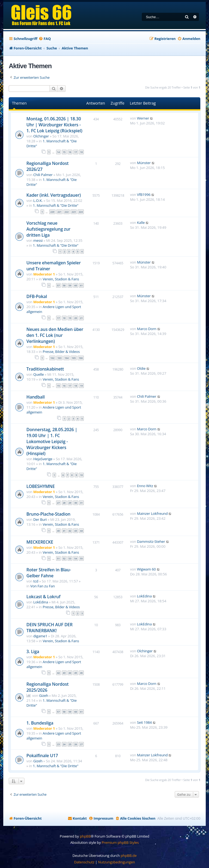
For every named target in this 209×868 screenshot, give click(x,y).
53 (70, 558)
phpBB (85, 836)
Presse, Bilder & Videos (61, 352)
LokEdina (41, 602)
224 (81, 212)
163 (59, 358)
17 (76, 152)
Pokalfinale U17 (42, 756)
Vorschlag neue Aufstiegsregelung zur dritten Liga (48, 229)
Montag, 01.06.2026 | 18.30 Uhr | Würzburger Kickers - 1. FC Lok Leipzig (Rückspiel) (54, 125)
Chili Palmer (43, 175)
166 (81, 358)
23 (59, 744)
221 (59, 212)
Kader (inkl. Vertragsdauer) (54, 195)
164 (67, 358)
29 (70, 503)
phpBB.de (129, 856)
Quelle (39, 374)
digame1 (40, 636)
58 (64, 285)
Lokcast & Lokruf (43, 597)
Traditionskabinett (45, 369)
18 (81, 152)
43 (76, 531)
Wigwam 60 (146, 569)
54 (76, 558)
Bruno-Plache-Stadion (48, 514)
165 (74, 358)
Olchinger (41, 136)
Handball (36, 397)
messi (38, 240)
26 (76, 744)
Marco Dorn (147, 329)
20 (76, 318)
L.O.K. (38, 200)
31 (81, 503)
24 (64, 744)
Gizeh (44, 695)
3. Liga (33, 651)
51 (59, 558)
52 (64, 558)
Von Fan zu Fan (42, 586)
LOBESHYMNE (41, 486)
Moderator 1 (44, 274)
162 (52, 358)
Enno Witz (145, 486)
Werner (143, 118)
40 (59, 531)
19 (70, 318)
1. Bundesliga (40, 723)
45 (76, 673)
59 (70, 285)
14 (59, 152)
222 (67, 212)
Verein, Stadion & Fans (61, 279)
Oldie (141, 368)
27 (59, 503)
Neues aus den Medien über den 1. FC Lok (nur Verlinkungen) (55, 335)
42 (70, 531)
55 (81, 558)
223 (74, 212)
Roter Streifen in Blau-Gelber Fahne (49, 573)
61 (81, 285)
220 (52, 212)
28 (64, 503)
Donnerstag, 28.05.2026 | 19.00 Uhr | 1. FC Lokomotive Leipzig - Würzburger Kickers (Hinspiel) (52, 441)
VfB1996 (144, 195)
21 (81, 318)
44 (81, 531)
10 (81, 475)
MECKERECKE (40, 542)
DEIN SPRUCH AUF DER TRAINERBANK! (50, 628)
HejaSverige (43, 459)
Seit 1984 (144, 722)
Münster (144, 163)
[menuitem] (45, 39)
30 (76, 503)
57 (59, 285)
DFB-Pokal (37, 296)
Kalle (141, 223)
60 (76, 285)
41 (64, 531)
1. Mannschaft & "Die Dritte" (56, 205)
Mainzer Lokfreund (152, 513)
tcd (36, 581)
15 (64, 152)
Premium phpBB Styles (120, 842)
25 (70, 744)
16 (70, 152)
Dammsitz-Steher (151, 541)
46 (81, 673)
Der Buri (40, 519)
